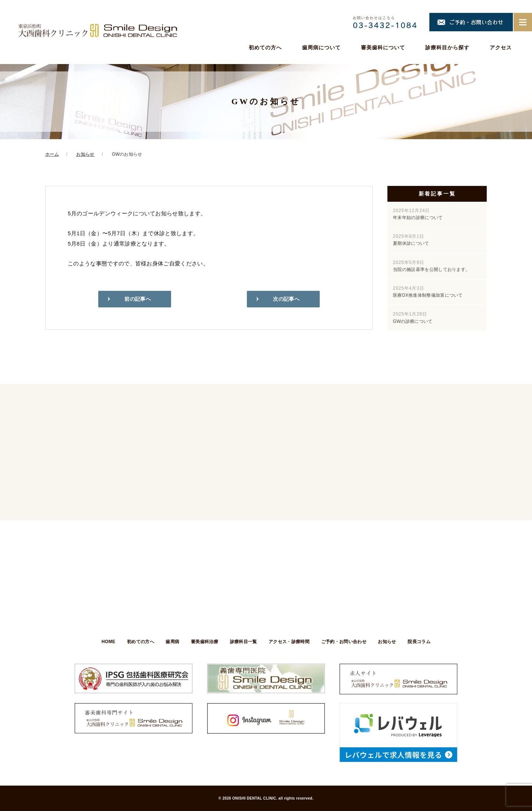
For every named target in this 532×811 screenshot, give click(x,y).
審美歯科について (383, 47)
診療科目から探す (447, 47)
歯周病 (170, 642)
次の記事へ (286, 299)
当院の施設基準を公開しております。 (431, 266)
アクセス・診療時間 (290, 642)
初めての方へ (265, 47)
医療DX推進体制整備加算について (428, 292)
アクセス (501, 47)
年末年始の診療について (418, 214)
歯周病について (321, 47)
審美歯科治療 (203, 642)
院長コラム (424, 642)
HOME (104, 642)
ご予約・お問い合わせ (346, 642)
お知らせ (391, 642)
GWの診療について (413, 318)
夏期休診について (411, 240)
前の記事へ (137, 299)
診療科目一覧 (244, 642)
